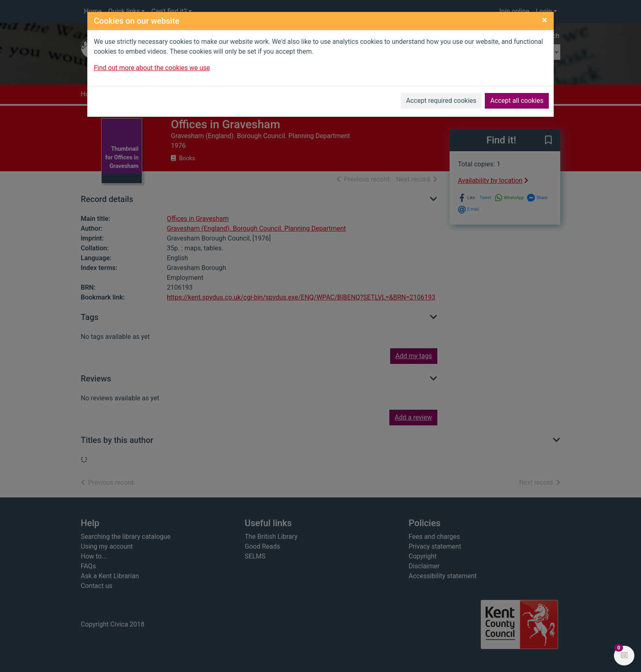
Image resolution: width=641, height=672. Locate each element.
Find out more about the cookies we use (152, 68)
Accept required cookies (441, 101)
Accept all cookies (517, 101)
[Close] (544, 20)
